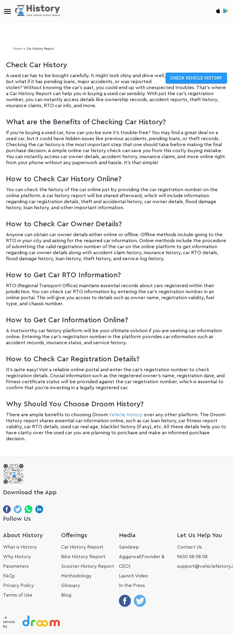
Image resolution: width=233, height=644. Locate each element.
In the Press (132, 585)
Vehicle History (126, 415)
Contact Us (189, 547)
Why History (17, 557)
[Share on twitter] (140, 595)
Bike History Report (83, 557)
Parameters (16, 566)
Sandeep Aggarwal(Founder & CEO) (142, 557)
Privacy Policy (18, 585)
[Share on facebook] (125, 595)
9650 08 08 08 (192, 557)
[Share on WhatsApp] (28, 510)
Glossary (71, 585)
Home (18, 49)
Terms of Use (18, 595)
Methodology (76, 576)
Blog (66, 595)
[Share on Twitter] (18, 510)
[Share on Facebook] (7, 510)
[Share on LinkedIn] (39, 510)
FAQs (9, 576)
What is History (20, 547)
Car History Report (82, 547)
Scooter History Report (88, 566)
